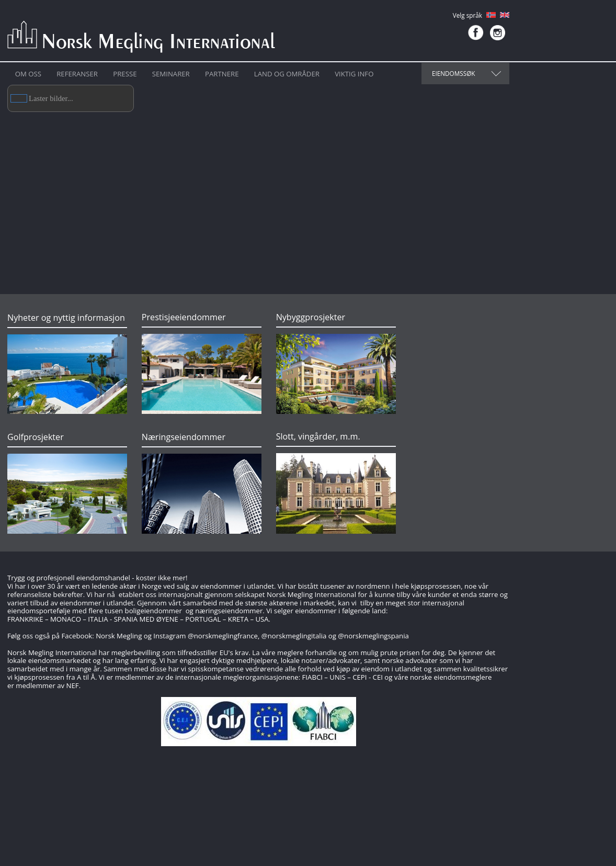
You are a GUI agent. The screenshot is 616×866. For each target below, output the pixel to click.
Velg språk (467, 15)
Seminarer (171, 74)
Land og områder (287, 74)
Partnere (222, 74)
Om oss (28, 74)
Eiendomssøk (453, 73)
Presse (125, 74)
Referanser (77, 74)
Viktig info (354, 74)
